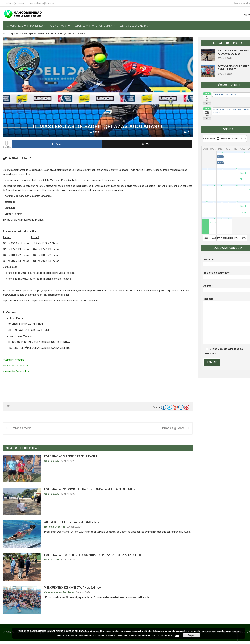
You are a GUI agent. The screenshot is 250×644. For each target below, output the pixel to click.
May (237, 138)
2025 (207, 138)
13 (207, 185)
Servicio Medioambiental (134, 26)
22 (222, 202)
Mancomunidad (14, 26)
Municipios (36, 26)
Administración (59, 26)
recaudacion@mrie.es (42, 3)
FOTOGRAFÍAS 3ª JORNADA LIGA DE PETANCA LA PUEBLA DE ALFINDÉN (90, 489)
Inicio (5, 34)
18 (244, 185)
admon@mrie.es (15, 3)
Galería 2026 (52, 461)
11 (244, 169)
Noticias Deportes (28, 34)
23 (230, 202)
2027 (243, 138)
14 (214, 185)
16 (230, 185)
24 (237, 202)
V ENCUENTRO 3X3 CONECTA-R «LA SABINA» (73, 588)
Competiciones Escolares (59, 592)
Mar (213, 138)
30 (230, 218)
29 (222, 218)
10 (237, 169)
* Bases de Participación (16, 366)
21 (214, 202)
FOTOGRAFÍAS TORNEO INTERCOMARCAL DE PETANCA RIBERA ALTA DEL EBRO (94, 555)
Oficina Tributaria (102, 26)
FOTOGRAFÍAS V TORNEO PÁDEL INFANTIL (71, 456)
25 (244, 202)
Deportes (80, 26)
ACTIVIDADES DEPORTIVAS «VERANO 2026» (72, 522)
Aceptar (192, 635)
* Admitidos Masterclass (16, 372)
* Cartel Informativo (13, 360)
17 (237, 185)
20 (207, 202)
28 (214, 218)
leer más (175, 635)
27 (207, 218)
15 (222, 185)
